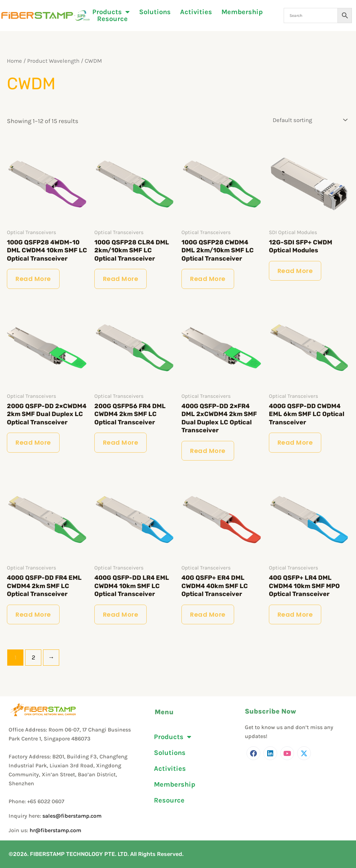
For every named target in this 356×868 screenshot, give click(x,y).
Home (14, 61)
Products (111, 12)
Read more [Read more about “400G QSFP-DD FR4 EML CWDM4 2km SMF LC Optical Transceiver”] (33, 614)
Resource (112, 19)
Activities (196, 12)
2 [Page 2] (33, 657)
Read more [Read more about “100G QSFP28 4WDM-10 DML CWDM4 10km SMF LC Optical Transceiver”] (33, 279)
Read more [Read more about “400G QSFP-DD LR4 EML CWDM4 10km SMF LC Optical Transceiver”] (121, 614)
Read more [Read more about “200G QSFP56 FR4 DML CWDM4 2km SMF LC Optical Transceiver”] (121, 442)
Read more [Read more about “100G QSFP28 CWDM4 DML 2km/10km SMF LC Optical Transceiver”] (208, 279)
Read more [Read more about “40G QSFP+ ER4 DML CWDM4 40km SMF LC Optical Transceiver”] (208, 614)
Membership (242, 12)
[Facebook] (253, 753)
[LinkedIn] (270, 753)
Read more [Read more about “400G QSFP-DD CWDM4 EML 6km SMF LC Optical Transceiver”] (295, 442)
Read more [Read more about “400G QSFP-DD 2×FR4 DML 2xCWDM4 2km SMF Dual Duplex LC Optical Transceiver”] (208, 451)
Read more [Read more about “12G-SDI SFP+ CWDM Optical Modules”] (295, 271)
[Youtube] (287, 753)
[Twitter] (304, 753)
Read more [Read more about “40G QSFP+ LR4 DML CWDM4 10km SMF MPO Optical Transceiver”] (295, 614)
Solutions (155, 12)
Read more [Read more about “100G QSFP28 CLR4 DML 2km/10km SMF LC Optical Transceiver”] (121, 279)
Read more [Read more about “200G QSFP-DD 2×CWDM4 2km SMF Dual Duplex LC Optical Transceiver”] (33, 442)
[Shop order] (308, 120)
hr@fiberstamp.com (55, 830)
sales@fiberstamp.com (72, 816)
